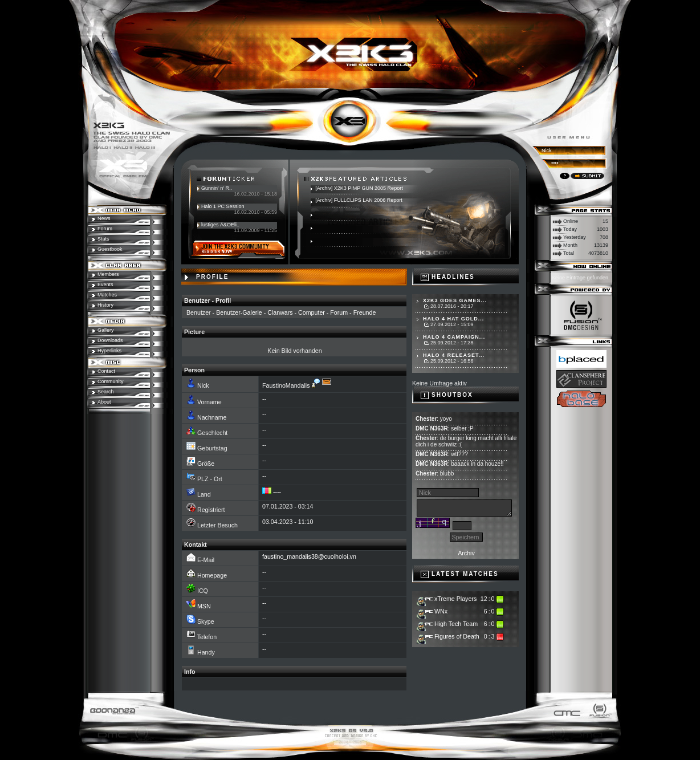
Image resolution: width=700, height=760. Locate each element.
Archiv (466, 553)
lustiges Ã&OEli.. (220, 225)
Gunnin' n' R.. (217, 188)
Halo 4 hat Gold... (453, 319)
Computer (312, 312)
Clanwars (280, 312)
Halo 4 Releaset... (454, 355)
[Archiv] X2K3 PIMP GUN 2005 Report (359, 188)
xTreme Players (455, 599)
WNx (441, 611)
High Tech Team (456, 624)
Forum (339, 312)
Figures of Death (457, 636)
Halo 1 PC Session (223, 206)
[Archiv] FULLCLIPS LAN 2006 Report (359, 200)
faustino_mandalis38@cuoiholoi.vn (309, 556)
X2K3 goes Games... (455, 300)
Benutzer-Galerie (239, 312)
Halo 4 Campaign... (454, 337)
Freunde (365, 312)
